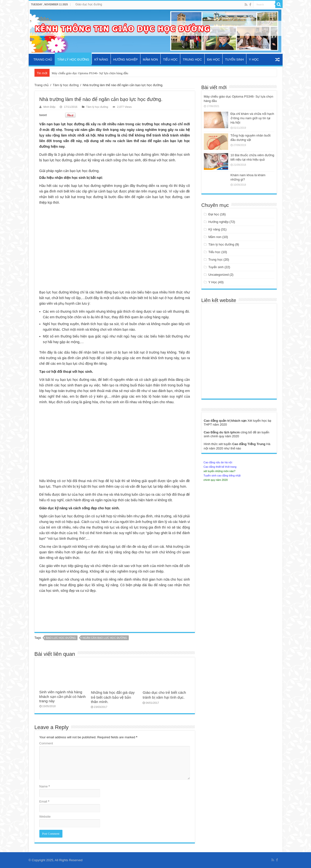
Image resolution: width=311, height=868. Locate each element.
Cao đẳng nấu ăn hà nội (218, 462)
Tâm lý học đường (73, 59)
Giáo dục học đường (89, 4)
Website (45, 817)
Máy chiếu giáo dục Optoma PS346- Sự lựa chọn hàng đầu (90, 73)
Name (45, 786)
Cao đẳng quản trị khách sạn (226, 421)
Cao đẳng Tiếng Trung (249, 444)
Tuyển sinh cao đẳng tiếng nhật (222, 475)
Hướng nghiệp (125, 59)
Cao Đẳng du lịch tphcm (222, 432)
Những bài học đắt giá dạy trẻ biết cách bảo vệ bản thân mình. (113, 697)
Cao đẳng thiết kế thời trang (220, 467)
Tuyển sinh (234, 59)
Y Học (254, 59)
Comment (46, 743)
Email (44, 801)
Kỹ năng (101, 59)
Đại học (213, 59)
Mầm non (150, 59)
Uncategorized (218, 275)
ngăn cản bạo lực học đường (105, 638)
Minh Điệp (50, 107)
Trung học (192, 59)
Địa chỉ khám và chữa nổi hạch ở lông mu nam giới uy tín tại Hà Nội (252, 118)
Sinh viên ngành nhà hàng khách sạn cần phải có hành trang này (63, 696)
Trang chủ (43, 59)
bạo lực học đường (61, 638)
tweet (43, 115)
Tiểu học (170, 59)
